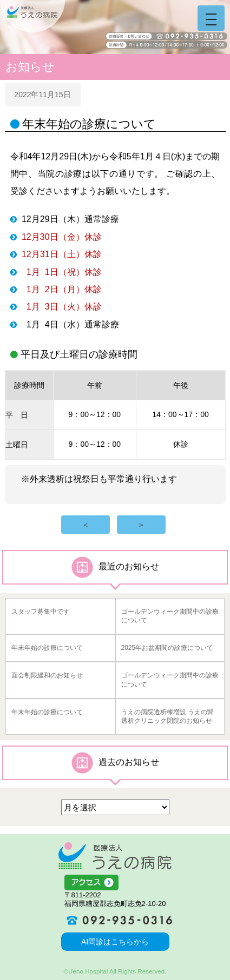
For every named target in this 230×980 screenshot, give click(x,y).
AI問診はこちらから (115, 942)
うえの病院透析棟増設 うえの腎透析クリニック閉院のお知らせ (167, 717)
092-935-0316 (115, 920)
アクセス (115, 883)
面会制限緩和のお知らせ (47, 675)
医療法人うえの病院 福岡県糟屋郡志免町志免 (115, 856)
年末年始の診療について (47, 648)
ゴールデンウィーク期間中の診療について (170, 616)
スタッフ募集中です (41, 612)
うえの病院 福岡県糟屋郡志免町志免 (32, 16)
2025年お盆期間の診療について (167, 648)
